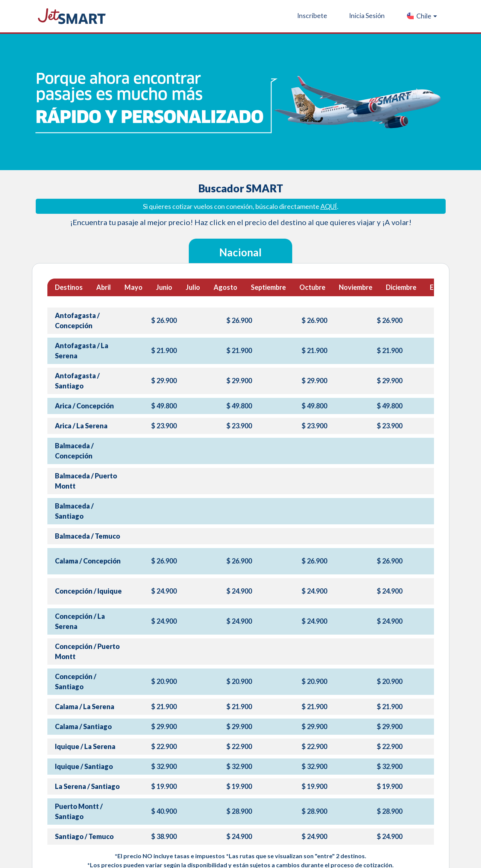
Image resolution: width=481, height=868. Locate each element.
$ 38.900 (164, 836)
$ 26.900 (164, 320)
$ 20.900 (164, 681)
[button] (421, 16)
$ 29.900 (164, 381)
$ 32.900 (164, 766)
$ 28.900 (239, 811)
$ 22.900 (164, 746)
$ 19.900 (164, 786)
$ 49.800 (164, 406)
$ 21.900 (164, 350)
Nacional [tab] (240, 252)
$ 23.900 (164, 426)
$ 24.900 (164, 591)
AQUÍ (329, 206)
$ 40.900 (164, 811)
